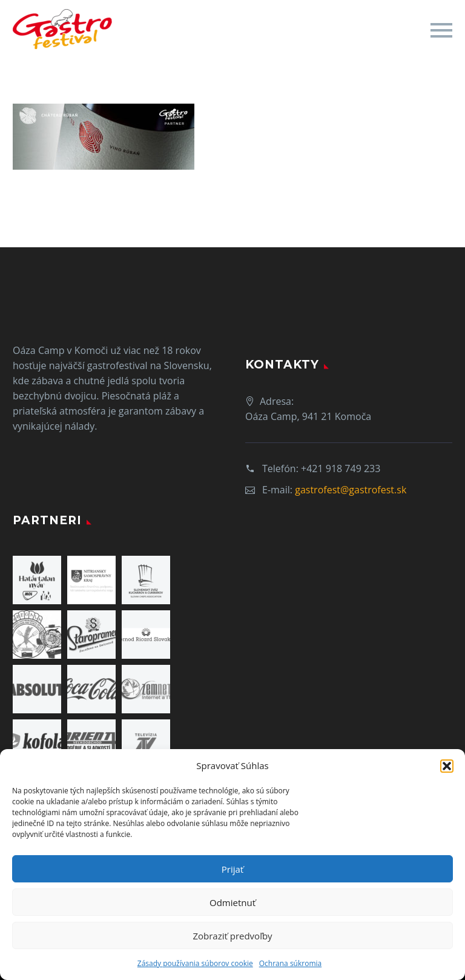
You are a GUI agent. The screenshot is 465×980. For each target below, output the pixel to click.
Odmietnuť (232, 902)
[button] (447, 766)
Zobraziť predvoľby (232, 936)
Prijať (232, 869)
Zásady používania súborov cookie (195, 963)
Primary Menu (441, 30)
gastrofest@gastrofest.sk (351, 490)
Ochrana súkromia (290, 963)
